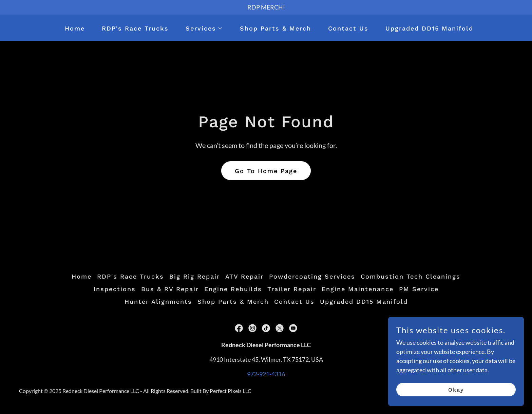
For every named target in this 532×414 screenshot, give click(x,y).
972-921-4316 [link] (266, 374)
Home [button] (82, 276)
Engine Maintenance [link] (358, 289)
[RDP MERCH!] (266, 7)
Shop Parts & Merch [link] (275, 28)
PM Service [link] (419, 289)
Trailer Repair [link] (292, 289)
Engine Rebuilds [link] (233, 289)
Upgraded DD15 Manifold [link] (429, 28)
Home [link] (75, 28)
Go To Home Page (266, 171)
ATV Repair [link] (244, 276)
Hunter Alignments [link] (158, 302)
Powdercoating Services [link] (312, 276)
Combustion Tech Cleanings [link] (411, 276)
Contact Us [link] (348, 28)
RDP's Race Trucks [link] (135, 28)
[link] (239, 328)
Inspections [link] (115, 289)
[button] (201, 29)
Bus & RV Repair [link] (170, 289)
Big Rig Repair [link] (195, 276)
